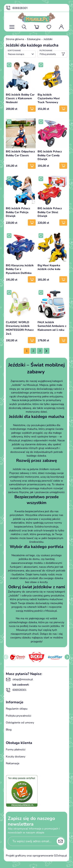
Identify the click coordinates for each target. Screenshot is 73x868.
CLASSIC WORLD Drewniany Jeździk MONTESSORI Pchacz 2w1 (20, 328)
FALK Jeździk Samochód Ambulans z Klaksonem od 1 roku (52, 326)
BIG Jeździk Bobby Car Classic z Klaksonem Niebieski (20, 98)
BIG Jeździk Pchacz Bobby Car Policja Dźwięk (18, 212)
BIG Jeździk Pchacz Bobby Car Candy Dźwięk (50, 155)
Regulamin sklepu (17, 709)
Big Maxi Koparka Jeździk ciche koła (49, 267)
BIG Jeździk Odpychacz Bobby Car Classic (20, 153)
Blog (9, 730)
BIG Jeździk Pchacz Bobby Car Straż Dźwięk (50, 212)
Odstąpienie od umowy (20, 723)
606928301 (17, 8)
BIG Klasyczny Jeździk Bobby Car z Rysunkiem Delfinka (20, 269)
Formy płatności (16, 750)
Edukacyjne (34, 39)
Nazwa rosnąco (16, 54)
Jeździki (48, 39)
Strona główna (15, 39)
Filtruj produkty (52, 54)
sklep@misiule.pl (19, 679)
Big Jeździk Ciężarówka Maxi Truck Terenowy (49, 98)
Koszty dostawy (16, 757)
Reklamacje (13, 763)
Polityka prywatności (18, 716)
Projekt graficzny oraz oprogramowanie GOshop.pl (36, 856)
